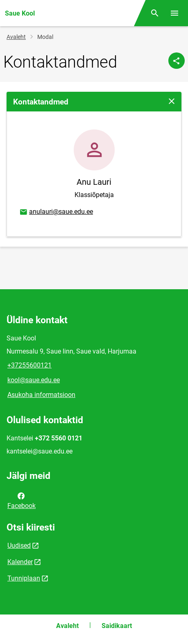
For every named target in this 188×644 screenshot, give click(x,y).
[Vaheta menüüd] (174, 13)
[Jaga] (177, 61)
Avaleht (16, 37)
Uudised (19, 545)
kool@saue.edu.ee (34, 380)
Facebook (22, 500)
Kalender (20, 562)
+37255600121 (29, 365)
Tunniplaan (24, 578)
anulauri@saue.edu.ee (56, 212)
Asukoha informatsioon (41, 395)
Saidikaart (117, 626)
